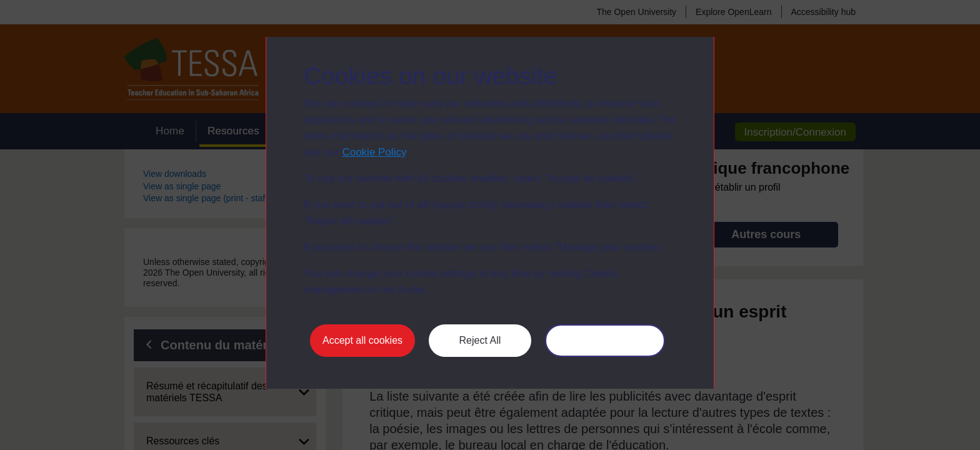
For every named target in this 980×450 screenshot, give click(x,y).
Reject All (480, 340)
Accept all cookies (362, 340)
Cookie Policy (374, 152)
